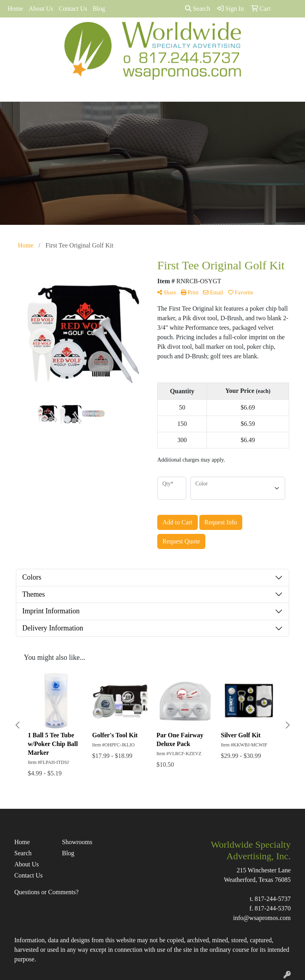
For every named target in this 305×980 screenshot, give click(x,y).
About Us (41, 9)
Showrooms (77, 842)
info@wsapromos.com (262, 918)
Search (198, 9)
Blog (99, 9)
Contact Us (73, 9)
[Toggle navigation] (12, 93)
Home (15, 9)
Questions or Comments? (46, 892)
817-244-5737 (273, 899)
